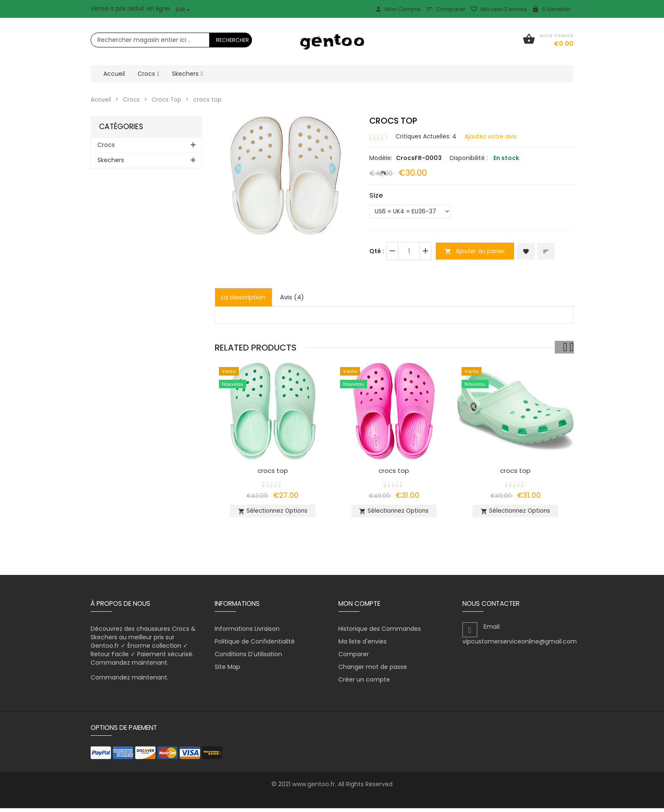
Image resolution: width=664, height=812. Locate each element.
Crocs (133, 99)
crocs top (273, 470)
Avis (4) (292, 297)
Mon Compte (398, 9)
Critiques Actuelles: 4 (427, 136)
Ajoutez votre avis (492, 136)
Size (376, 195)
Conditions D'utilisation (248, 658)
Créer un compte (364, 683)
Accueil (101, 99)
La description (243, 297)
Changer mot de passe (373, 671)
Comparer (446, 9)
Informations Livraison (247, 632)
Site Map (227, 671)
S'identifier (551, 9)
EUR (183, 10)
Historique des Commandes (380, 632)
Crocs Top (169, 99)
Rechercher (232, 40)
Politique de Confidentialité (255, 645)
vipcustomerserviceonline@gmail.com (520, 645)
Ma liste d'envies (499, 9)
